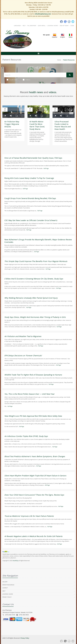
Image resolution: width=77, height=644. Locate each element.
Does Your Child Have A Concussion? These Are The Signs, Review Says (34, 495)
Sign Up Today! (64, 26)
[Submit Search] (70, 75)
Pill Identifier (32, 26)
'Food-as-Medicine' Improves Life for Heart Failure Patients (29, 516)
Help (24, 26)
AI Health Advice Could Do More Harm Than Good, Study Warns (37, 125)
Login (72, 26)
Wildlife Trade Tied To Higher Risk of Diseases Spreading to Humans (33, 375)
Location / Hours (53, 26)
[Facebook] (61, 22)
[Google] (65, 22)
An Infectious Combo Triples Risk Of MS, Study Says (26, 436)
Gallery (5, 582)
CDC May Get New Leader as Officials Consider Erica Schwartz (31, 220)
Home (59, 60)
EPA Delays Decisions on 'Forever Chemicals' (23, 356)
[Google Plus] (65, 641)
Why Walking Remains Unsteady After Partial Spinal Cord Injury (31, 298)
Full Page (46, 168)
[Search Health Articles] (35, 75)
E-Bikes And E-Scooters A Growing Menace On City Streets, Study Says (34, 279)
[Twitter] (73, 22)
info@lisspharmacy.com (43, 14)
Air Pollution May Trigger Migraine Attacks (12, 124)
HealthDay (15, 561)
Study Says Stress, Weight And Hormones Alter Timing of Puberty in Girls (35, 317)
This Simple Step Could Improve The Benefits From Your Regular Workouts (36, 261)
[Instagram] (69, 22)
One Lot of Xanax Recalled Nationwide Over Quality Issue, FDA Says (33, 158)
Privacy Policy (7, 597)
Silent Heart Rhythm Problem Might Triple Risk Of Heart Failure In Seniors (35, 476)
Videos (27, 80)
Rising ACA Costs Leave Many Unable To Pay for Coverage (29, 178)
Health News (12, 80)
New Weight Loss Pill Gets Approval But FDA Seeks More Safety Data (33, 416)
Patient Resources (8, 585)
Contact (5, 588)
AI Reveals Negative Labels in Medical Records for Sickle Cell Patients (33, 536)
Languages (17, 26)
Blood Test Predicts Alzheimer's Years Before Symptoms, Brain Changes (35, 456)
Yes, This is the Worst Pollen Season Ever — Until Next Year (29, 394)
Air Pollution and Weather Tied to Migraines (23, 336)
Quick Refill (42, 26)
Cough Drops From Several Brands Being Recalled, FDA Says (30, 198)
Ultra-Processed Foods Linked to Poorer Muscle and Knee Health (63, 125)
